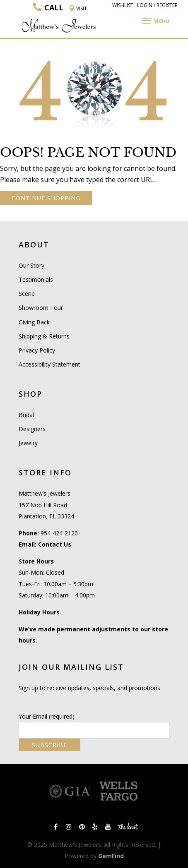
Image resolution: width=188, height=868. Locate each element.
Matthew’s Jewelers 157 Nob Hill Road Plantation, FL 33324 (46, 505)
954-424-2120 (59, 533)
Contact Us (55, 544)
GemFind (111, 856)
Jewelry (28, 443)
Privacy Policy (37, 350)
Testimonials (36, 279)
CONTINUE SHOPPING (46, 198)
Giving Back (34, 322)
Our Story (31, 265)
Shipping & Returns (44, 336)
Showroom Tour (41, 308)
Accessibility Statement (49, 364)
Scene (27, 294)
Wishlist (121, 5)
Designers (32, 429)
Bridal (26, 415)
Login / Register (157, 5)
